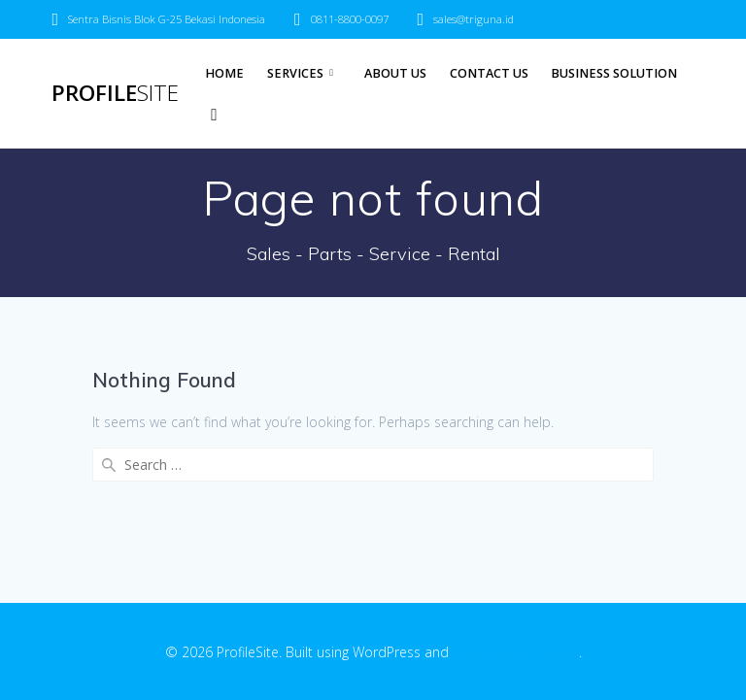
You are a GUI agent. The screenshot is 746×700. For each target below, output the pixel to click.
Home (224, 73)
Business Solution (614, 73)
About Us (395, 73)
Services (295, 73)
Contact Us (489, 73)
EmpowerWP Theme (516, 652)
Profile (115, 93)
